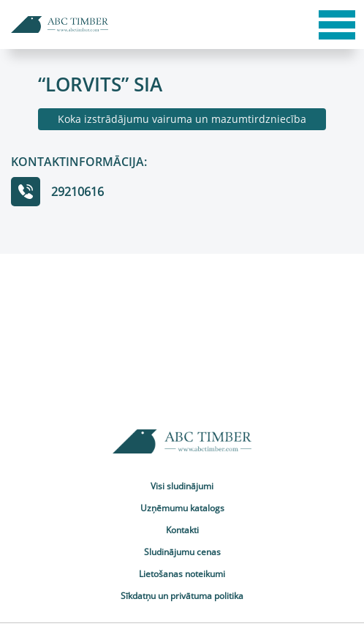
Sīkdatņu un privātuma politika (182, 596)
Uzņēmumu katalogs (182, 508)
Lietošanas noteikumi (182, 574)
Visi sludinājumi (182, 486)
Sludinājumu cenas (182, 552)
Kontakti (182, 530)
